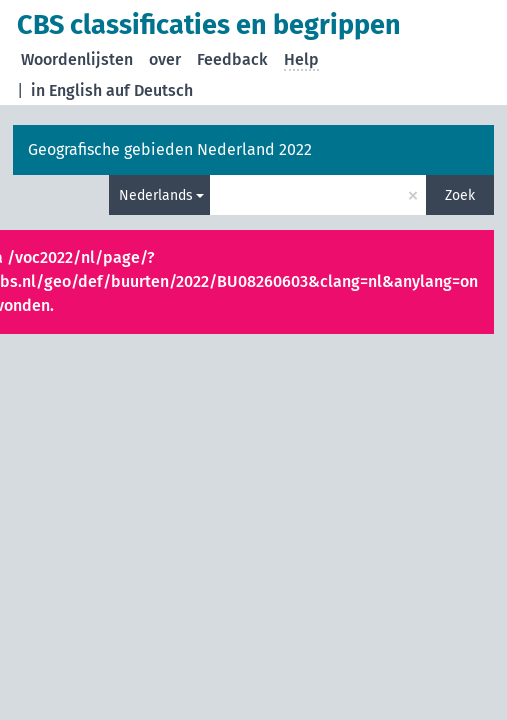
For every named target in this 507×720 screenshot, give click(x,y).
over (165, 59)
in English (66, 90)
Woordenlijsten (77, 59)
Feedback (232, 59)
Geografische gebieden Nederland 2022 (170, 149)
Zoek (460, 195)
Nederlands (156, 195)
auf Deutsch (149, 90)
